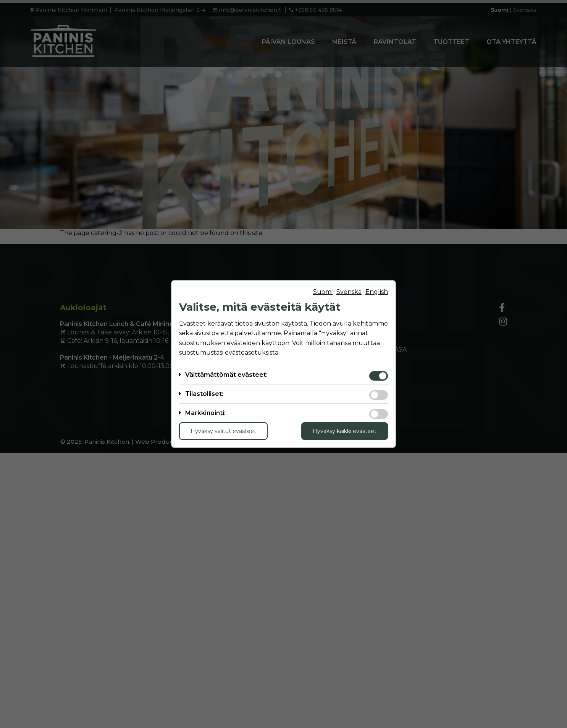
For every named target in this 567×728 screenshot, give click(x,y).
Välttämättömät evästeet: (226, 375)
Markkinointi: (205, 413)
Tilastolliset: (204, 394)
